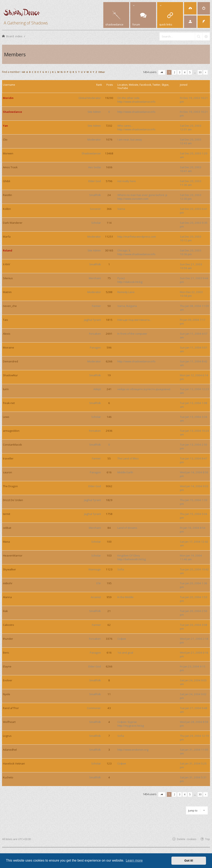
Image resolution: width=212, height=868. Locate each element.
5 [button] (190, 72)
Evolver (8, 680)
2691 (109, 334)
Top (208, 839)
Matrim (7, 292)
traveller (8, 458)
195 (109, 583)
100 (109, 542)
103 (109, 555)
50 (109, 306)
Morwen (8, 153)
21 (109, 611)
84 (109, 528)
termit (7, 514)
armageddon (11, 431)
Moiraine (8, 347)
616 (109, 472)
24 (109, 195)
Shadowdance (12, 112)
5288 (109, 292)
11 (109, 694)
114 (109, 223)
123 (109, 763)
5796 (109, 181)
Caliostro (8, 625)
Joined (184, 85)
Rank (99, 85)
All (24, 72)
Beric (6, 653)
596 (109, 347)
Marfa (7, 237)
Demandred (10, 361)
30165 (109, 250)
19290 (109, 98)
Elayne (7, 666)
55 (109, 458)
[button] (162, 72)
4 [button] (185, 72)
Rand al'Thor (11, 708)
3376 (109, 639)
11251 (109, 237)
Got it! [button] (189, 861)
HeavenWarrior (13, 555)
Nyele (7, 694)
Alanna (7, 597)
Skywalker (9, 569)
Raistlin (7, 195)
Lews (6, 417)
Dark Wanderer (13, 223)
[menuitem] (190, 8)
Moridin (8, 98)
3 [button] (180, 72)
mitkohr (8, 583)
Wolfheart (9, 722)
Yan (5, 126)
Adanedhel (10, 750)
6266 (109, 361)
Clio (5, 139)
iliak (5, 611)
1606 (109, 167)
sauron (7, 472)
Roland (8, 250)
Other (102, 72)
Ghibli (7, 181)
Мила (6, 542)
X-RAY (7, 264)
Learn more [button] (134, 860)
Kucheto (8, 777)
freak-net (9, 403)
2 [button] (174, 72)
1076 (109, 139)
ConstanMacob (12, 445)
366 (109, 209)
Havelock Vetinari (14, 763)
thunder (8, 639)
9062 (109, 486)
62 (109, 625)
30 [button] (200, 72)
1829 (109, 500)
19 (109, 375)
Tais (5, 320)
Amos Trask (10, 167)
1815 (109, 320)
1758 (109, 514)
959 (109, 597)
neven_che (10, 306)
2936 (109, 431)
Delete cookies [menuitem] (187, 839)
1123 (109, 569)
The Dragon (10, 486)
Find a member (11, 72)
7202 (109, 126)
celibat (7, 528)
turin (6, 389)
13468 (109, 153)
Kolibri (7, 209)
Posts (110, 85)
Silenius (8, 278)
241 (109, 389)
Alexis (7, 334)
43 (109, 708)
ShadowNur (10, 375)
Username (9, 85)
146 (109, 417)
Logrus (7, 736)
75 (109, 278)
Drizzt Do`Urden (13, 500)
